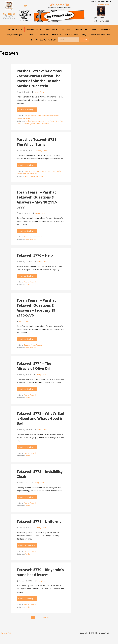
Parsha (33, 116)
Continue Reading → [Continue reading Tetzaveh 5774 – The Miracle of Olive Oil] (27, 389)
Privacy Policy (7, 633)
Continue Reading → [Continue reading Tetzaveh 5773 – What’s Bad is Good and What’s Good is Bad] (27, 447)
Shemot (19, 118)
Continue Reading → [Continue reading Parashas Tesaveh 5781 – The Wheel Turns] (27, 165)
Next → (46, 617)
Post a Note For (15, 29)
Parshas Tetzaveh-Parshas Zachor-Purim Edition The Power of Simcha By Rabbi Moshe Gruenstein (39, 78)
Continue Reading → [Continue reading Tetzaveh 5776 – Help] (27, 276)
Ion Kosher (66, 29)
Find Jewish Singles (14, 35)
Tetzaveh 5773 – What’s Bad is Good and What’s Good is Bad (40, 418)
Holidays (27, 116)
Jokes (94, 29)
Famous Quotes (81, 29)
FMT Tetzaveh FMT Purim (34, 176)
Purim (39, 116)
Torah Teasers (37, 237)
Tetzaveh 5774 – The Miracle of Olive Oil (34, 366)
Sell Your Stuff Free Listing (76, 35)
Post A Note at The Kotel (101, 35)
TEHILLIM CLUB (34, 30)
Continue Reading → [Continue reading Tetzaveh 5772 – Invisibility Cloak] (27, 497)
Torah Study (51, 29)
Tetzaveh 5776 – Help (35, 255)
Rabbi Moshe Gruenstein (50, 116)
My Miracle (57, 35)
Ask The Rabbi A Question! (37, 35)
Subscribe (105, 29)
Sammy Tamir (39, 92)
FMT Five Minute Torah (32, 171)
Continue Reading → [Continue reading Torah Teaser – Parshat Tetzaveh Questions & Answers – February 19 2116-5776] (27, 339)
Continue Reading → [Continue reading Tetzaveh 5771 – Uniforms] (27, 545)
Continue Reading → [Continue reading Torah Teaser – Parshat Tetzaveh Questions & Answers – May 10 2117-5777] (27, 231)
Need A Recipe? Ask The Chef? (43, 40)
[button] (25, 6)
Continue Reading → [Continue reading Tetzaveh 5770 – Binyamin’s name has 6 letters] (27, 599)
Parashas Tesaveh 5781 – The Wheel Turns (38, 142)
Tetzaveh (26, 118)
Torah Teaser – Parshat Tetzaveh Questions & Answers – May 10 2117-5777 (37, 200)
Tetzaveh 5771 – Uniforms (39, 522)
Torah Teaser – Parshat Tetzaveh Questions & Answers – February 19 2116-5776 (36, 308)
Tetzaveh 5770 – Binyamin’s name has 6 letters (40, 572)
